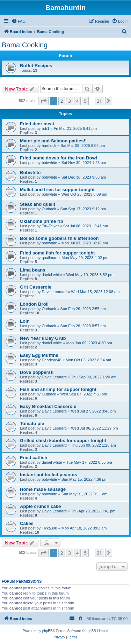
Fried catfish (34, 458)
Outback (49, 209)
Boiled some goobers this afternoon (59, 238)
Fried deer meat (37, 124)
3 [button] (69, 101)
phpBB (48, 631)
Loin (25, 321)
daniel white (52, 275)
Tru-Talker (50, 226)
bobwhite (49, 163)
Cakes (27, 523)
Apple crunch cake (40, 506)
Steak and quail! (38, 204)
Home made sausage (43, 489)
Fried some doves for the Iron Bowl (59, 158)
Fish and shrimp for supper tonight (58, 389)
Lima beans (33, 270)
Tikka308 (49, 528)
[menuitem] (19, 21)
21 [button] (99, 101)
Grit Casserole (36, 287)
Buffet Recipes (36, 66)
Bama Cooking (25, 45)
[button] (43, 101)
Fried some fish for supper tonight (57, 253)
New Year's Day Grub (43, 338)
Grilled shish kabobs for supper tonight (63, 441)
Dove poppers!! (37, 372)
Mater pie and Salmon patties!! (53, 141)
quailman (49, 258)
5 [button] (85, 101)
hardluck (49, 146)
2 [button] (62, 101)
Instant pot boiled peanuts (49, 475)
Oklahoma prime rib (42, 221)
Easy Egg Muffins (39, 355)
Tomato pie (32, 423)
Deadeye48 (51, 360)
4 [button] (77, 101)
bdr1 (45, 128)
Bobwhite (30, 172)
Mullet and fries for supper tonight (57, 190)
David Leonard (54, 292)
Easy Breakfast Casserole (48, 406)
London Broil (34, 304)
